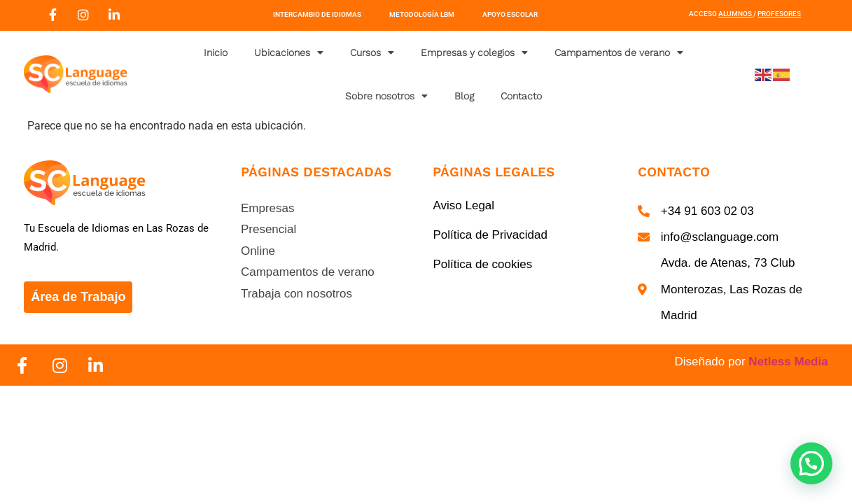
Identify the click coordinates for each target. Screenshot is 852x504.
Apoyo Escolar (510, 14)
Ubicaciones (289, 52)
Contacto (521, 96)
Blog (464, 96)
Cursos (372, 52)
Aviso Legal (463, 205)
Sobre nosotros (386, 96)
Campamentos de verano (619, 52)
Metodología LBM (422, 14)
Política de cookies (482, 264)
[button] (811, 463)
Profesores (779, 14)
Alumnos (735, 14)
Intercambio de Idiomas (317, 14)
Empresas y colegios (474, 52)
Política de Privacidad (490, 235)
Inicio (216, 52)
